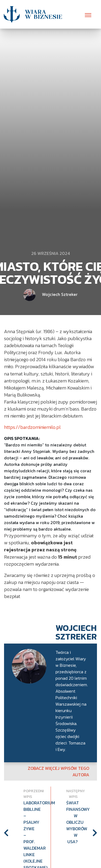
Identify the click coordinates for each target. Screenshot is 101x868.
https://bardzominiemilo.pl (32, 427)
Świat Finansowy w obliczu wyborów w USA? (72, 822)
